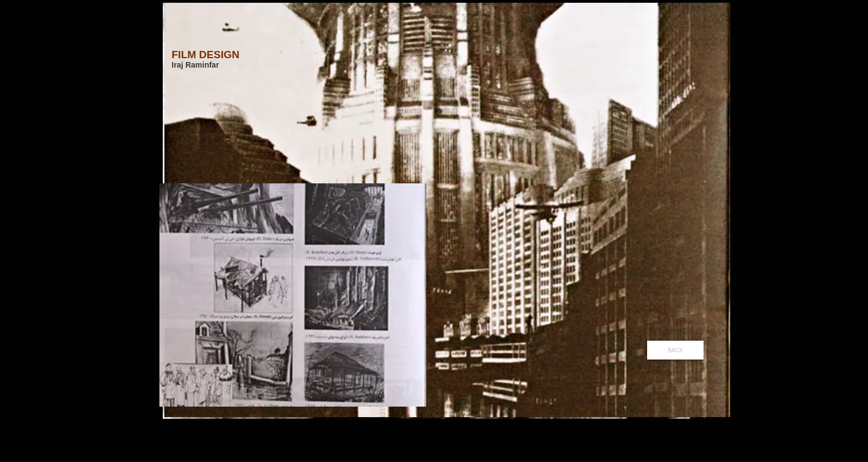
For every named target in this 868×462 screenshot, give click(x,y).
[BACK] (675, 350)
